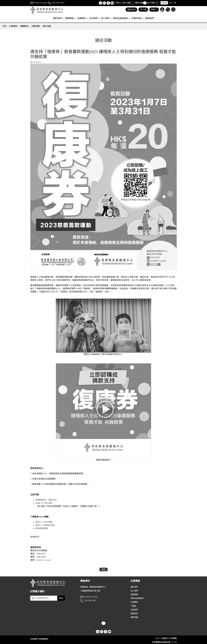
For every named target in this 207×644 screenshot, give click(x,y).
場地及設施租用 (137, 598)
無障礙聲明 (44, 639)
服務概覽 (134, 595)
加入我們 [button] (105, 18)
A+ (157, 3)
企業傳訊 (13, 26)
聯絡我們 (150, 18)
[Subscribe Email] (44, 598)
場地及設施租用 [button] (120, 18)
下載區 (133, 606)
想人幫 (143, 10)
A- (133, 3)
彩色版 (164, 3)
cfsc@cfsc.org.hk (39, 3)
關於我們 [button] (57, 18)
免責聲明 (34, 639)
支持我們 (134, 610)
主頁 (4, 26)
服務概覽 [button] (69, 18)
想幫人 (154, 10)
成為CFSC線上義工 (45, 503)
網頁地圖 (134, 617)
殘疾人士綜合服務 (44, 522)
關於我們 (134, 587)
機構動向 (24, 26)
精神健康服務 (42, 528)
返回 (103, 569)
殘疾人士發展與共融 (45, 525)
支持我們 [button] (93, 18)
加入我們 (134, 591)
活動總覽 (36, 26)
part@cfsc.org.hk (44, 560)
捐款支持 (131, 10)
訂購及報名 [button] (137, 18)
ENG (171, 3)
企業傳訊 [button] (81, 18)
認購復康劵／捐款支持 (46, 500)
